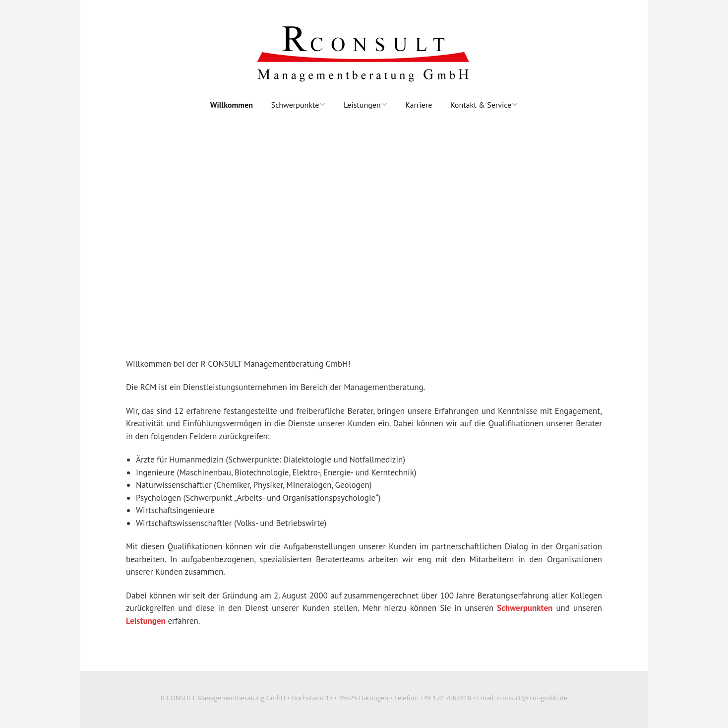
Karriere (419, 105)
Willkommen (232, 105)
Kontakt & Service (481, 105)
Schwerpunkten (525, 608)
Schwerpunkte (295, 105)
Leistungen (362, 105)
